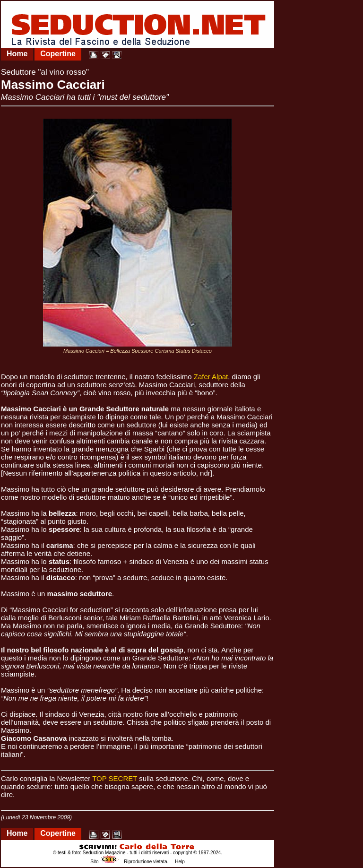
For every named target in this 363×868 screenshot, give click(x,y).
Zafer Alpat (211, 377)
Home (17, 54)
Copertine (58, 54)
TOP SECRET (115, 778)
